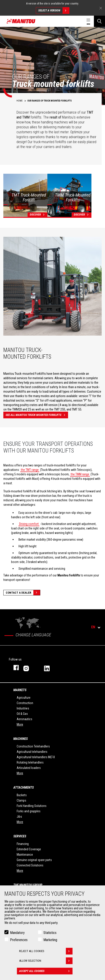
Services (20, 836)
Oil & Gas (22, 714)
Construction (25, 703)
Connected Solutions (30, 865)
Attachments (24, 787)
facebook (14, 668)
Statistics (50, 934)
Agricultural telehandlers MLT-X (36, 757)
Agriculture (24, 698)
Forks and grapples (29, 811)
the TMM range (80, 474)
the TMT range (30, 470)
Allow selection (46, 962)
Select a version (54, 11)
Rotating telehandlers (30, 762)
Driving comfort (29, 524)
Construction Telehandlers (33, 746)
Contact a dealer (23, 593)
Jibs (19, 817)
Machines (21, 739)
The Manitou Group (28, 885)
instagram (29, 668)
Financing (23, 844)
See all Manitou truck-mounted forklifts (37, 415)
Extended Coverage (29, 849)
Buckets (22, 795)
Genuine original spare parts (34, 860)
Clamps (21, 800)
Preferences (19, 941)
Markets (20, 690)
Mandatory (17, 934)
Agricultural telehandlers (32, 752)
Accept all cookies (46, 972)
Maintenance (25, 855)
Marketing (50, 941)
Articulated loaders (29, 768)
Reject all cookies (46, 952)
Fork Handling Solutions (32, 806)
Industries (23, 708)
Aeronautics (24, 719)
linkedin (50, 668)
